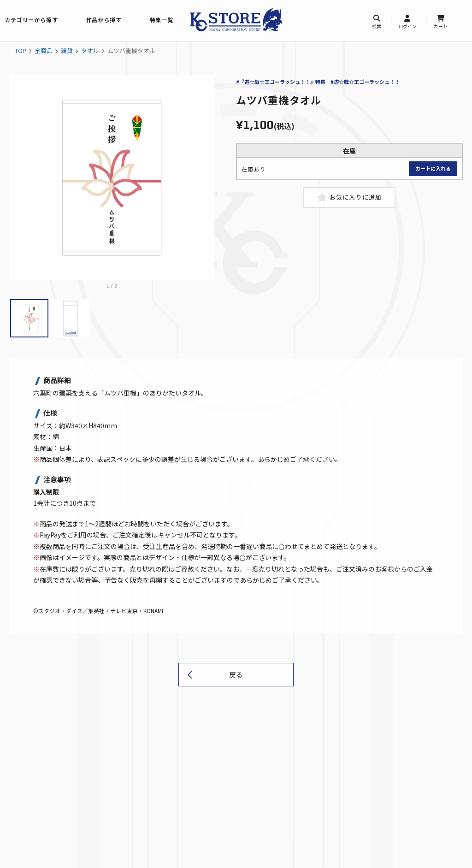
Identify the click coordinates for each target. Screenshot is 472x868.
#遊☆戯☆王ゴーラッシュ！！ (365, 82)
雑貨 (67, 50)
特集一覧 (162, 20)
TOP (21, 50)
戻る (236, 675)
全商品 (44, 50)
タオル (90, 50)
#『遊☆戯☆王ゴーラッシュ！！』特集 (281, 82)
